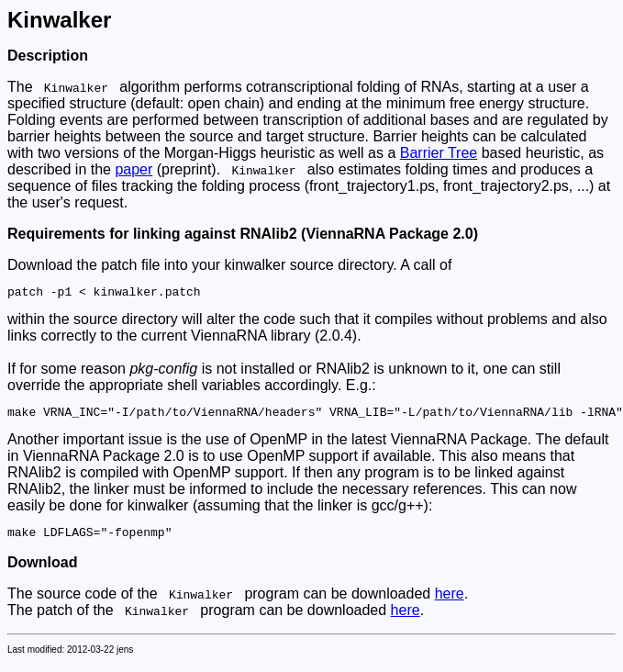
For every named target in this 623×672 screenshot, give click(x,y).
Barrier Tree (439, 153)
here (450, 602)
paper (133, 169)
